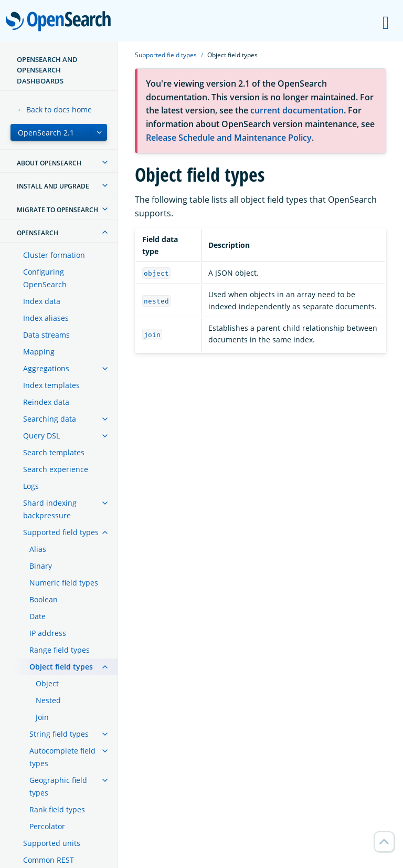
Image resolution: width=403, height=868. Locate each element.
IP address (48, 633)
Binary (41, 566)
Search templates (54, 452)
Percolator (47, 826)
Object (47, 683)
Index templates (51, 385)
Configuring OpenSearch (45, 278)
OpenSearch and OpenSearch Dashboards (47, 70)
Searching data (50, 419)
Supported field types (61, 532)
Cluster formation (54, 255)
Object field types (61, 667)
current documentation (297, 110)
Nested (48, 700)
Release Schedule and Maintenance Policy (229, 138)
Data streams (46, 335)
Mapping (39, 352)
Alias (38, 549)
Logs (31, 486)
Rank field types (57, 809)
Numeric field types (64, 583)
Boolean (44, 599)
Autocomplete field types (62, 757)
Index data (42, 301)
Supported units (52, 843)
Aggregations (46, 368)
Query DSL (41, 436)
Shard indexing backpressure (50, 509)
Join (42, 717)
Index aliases (46, 318)
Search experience (56, 469)
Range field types (60, 650)
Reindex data (46, 402)
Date (38, 616)
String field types (59, 734)
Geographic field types (58, 786)
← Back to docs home (54, 109)
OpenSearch (61, 22)
